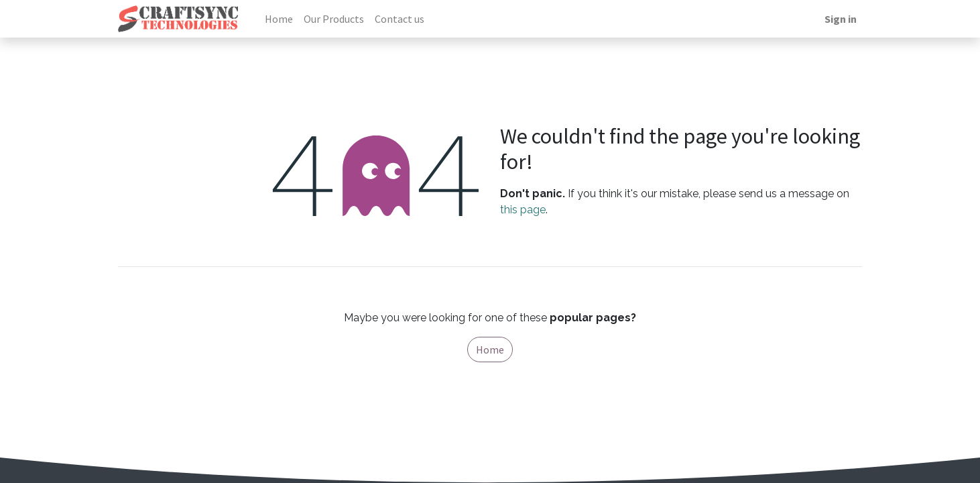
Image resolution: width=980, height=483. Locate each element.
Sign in (841, 19)
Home (490, 350)
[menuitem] (279, 19)
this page (523, 210)
